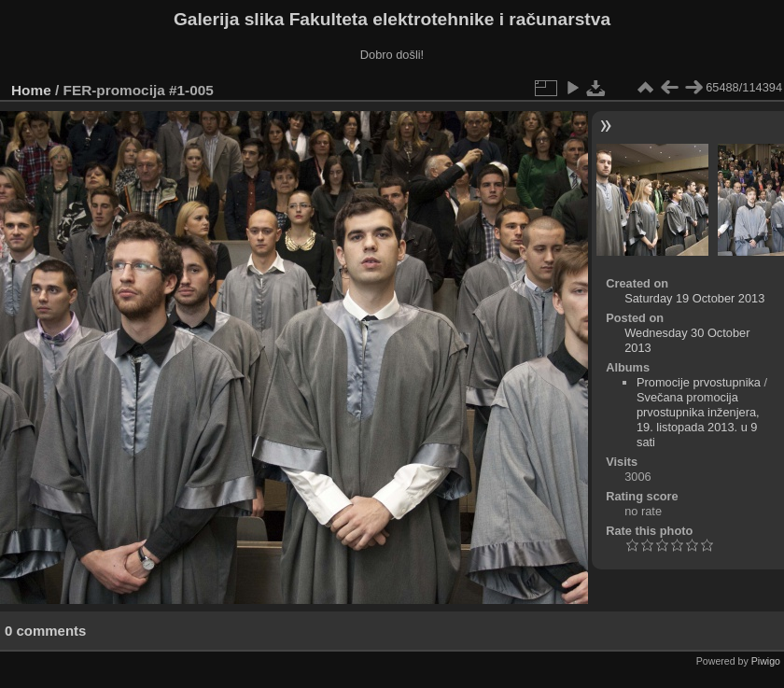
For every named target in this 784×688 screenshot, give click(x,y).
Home (31, 90)
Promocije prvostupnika (699, 382)
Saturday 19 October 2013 (694, 298)
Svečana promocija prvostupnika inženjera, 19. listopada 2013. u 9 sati (698, 420)
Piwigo (766, 661)
